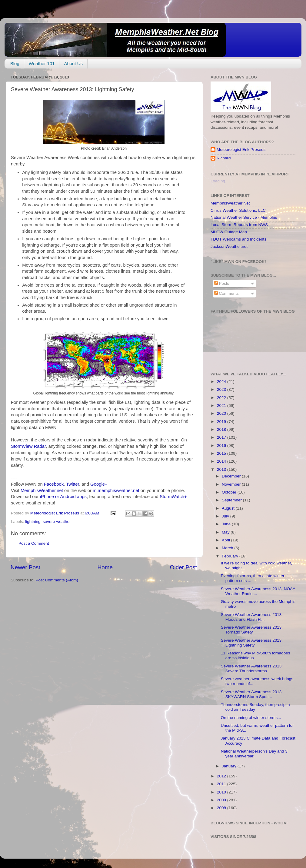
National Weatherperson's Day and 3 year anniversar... (254, 754)
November (232, 484)
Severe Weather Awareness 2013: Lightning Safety (252, 643)
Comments (226, 293)
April (226, 540)
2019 (222, 422)
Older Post (183, 567)
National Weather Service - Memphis (244, 217)
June (227, 524)
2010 (222, 792)
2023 (222, 389)
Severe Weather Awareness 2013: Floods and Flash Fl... (252, 617)
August (229, 508)
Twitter (73, 484)
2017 (222, 437)
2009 (222, 800)
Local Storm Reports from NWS (239, 225)
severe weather (57, 522)
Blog (15, 63)
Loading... (220, 181)
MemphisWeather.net (42, 491)
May (226, 532)
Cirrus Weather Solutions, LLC (238, 210)
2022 (222, 398)
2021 (222, 406)
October (230, 492)
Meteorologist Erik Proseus (241, 150)
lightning (33, 522)
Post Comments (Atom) (57, 580)
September (232, 500)
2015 (222, 453)
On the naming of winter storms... (251, 718)
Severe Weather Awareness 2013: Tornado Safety (252, 630)
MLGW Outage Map (229, 232)
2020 (222, 413)
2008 (222, 808)
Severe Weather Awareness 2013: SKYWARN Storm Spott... (252, 694)
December (232, 476)
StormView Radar (28, 446)
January (230, 766)
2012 (222, 776)
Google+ (99, 484)
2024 (222, 382)
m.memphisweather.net (116, 491)
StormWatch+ (173, 497)
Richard (224, 158)
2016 (222, 446)
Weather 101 (42, 63)
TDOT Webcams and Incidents (238, 239)
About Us (73, 63)
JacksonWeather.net (229, 246)
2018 (222, 429)
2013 (222, 469)
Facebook (54, 484)
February (231, 556)
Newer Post (25, 567)
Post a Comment (34, 543)
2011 (222, 784)
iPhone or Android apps (63, 497)
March (228, 548)
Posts (222, 283)
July (226, 516)
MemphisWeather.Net (230, 203)
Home (105, 567)
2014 (222, 461)
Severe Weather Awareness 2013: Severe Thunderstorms (252, 668)
